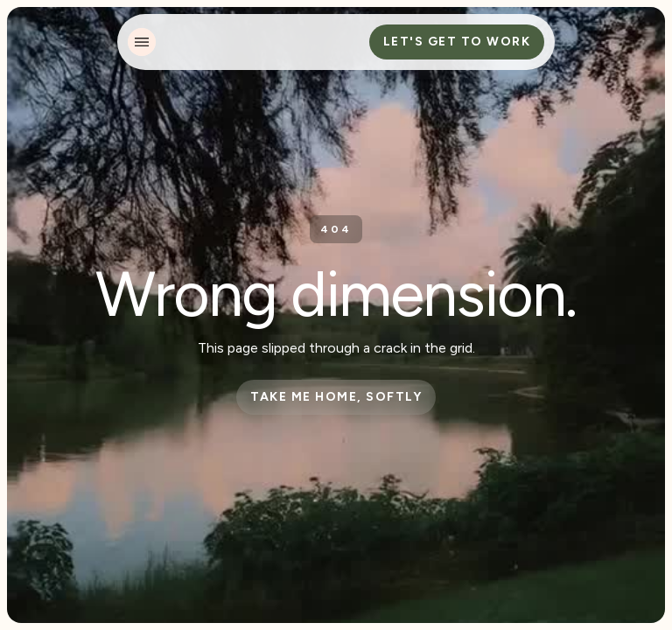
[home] (231, 42)
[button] (142, 42)
